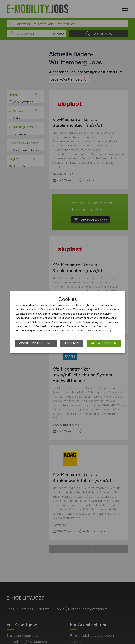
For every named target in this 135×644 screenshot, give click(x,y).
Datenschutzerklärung (98, 331)
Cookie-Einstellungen (36, 343)
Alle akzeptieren (104, 343)
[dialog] (67, 322)
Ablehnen (72, 343)
